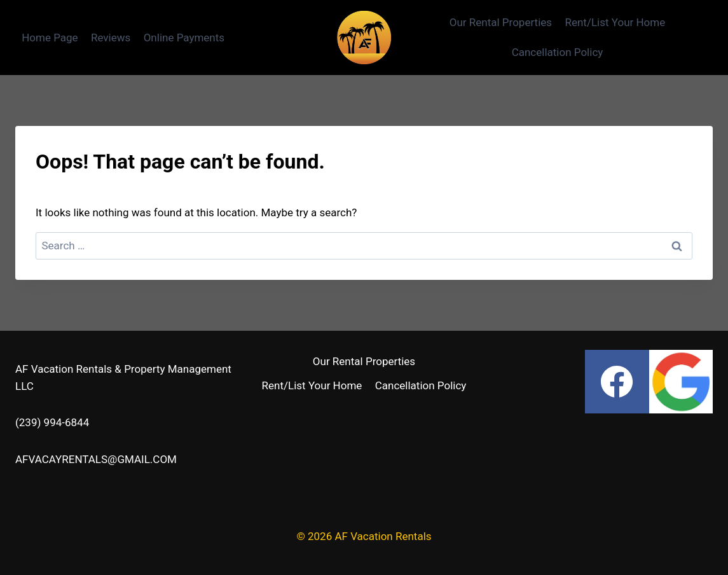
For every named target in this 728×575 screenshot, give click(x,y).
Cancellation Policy (558, 52)
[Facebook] (617, 382)
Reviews (111, 38)
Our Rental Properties (501, 22)
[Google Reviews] (681, 382)
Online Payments (184, 38)
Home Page (50, 38)
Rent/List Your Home (615, 22)
